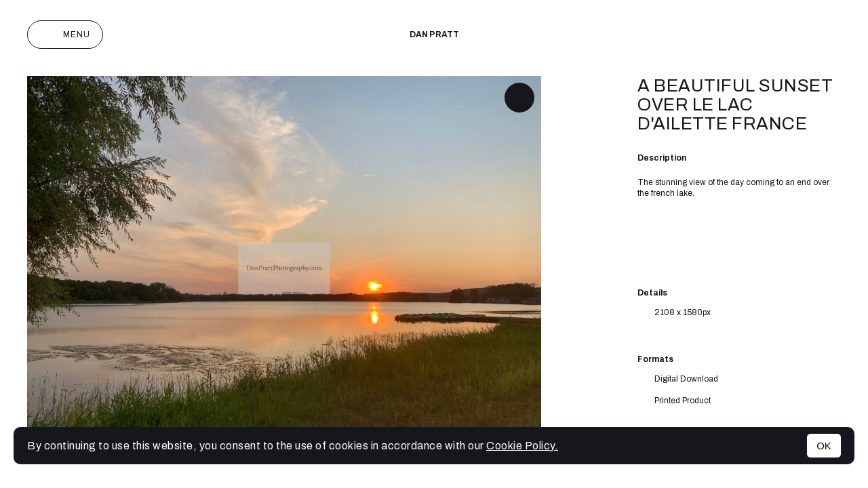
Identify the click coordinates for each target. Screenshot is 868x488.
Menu (65, 35)
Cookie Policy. (522, 446)
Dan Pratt (434, 35)
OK (824, 446)
